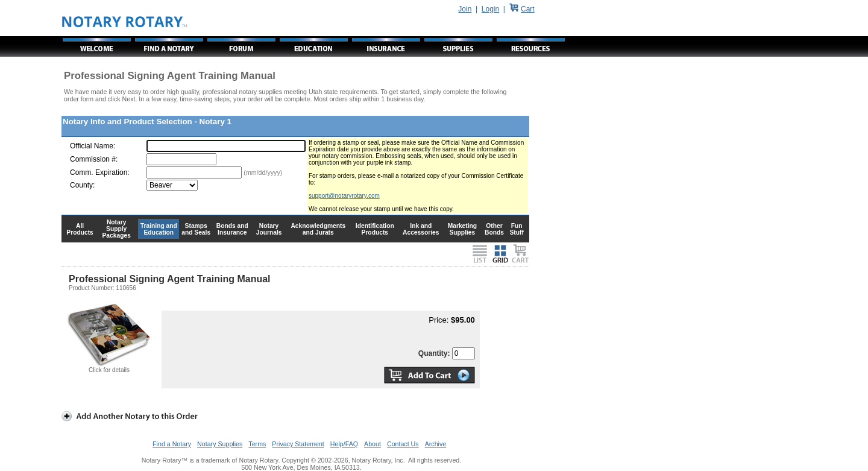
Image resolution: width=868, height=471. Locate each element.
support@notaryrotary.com (344, 196)
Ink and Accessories (421, 229)
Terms (257, 444)
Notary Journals (269, 229)
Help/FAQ (344, 444)
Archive (436, 444)
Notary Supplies (220, 444)
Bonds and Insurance (232, 229)
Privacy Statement (298, 444)
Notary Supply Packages (117, 229)
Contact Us (403, 444)
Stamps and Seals (196, 229)
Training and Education (159, 229)
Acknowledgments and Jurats (318, 229)
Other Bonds (494, 229)
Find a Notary (172, 444)
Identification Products (375, 229)
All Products (80, 229)
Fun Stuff (516, 229)
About (373, 444)
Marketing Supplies (463, 229)
